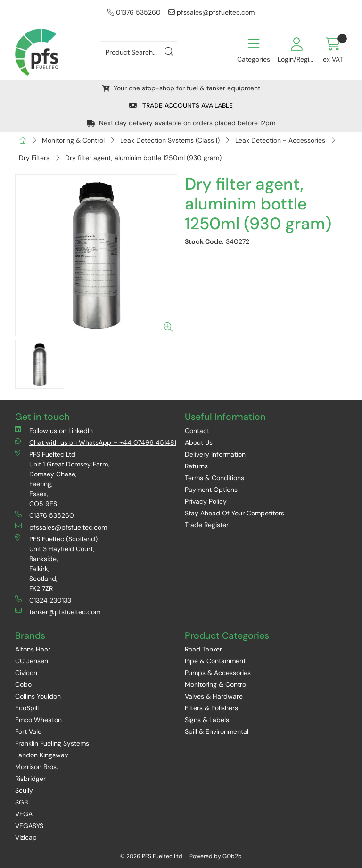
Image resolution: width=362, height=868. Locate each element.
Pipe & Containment (215, 661)
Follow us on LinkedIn (54, 430)
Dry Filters (34, 158)
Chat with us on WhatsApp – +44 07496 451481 (96, 442)
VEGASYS (29, 826)
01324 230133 (43, 600)
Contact (197, 431)
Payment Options (211, 490)
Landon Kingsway (42, 755)
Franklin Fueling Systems (52, 743)
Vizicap (26, 837)
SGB (21, 802)
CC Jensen (32, 661)
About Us (199, 442)
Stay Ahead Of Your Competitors (234, 513)
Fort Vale (28, 731)
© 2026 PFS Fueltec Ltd (151, 856)
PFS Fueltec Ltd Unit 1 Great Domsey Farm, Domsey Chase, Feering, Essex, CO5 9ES (62, 479)
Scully (24, 790)
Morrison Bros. (37, 767)
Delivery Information (215, 454)
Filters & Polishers (211, 708)
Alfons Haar (33, 649)
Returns (196, 466)
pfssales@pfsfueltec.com (211, 12)
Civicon (26, 673)
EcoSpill (27, 708)
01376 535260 (134, 12)
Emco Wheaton (38, 720)
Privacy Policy (206, 501)
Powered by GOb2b (216, 856)
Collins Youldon (38, 696)
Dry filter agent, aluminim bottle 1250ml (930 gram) (143, 158)
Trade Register (207, 525)
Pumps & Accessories (218, 673)
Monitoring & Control (73, 140)
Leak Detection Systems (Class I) (170, 140)
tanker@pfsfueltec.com (58, 612)
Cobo (23, 684)
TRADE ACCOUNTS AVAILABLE (181, 105)
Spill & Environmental (217, 731)
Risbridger (30, 779)
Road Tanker (203, 649)
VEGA (24, 814)
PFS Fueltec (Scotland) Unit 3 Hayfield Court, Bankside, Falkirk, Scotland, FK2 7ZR (56, 563)
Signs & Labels (207, 720)
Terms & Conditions (214, 478)
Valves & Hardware (214, 696)
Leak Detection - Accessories (280, 140)
